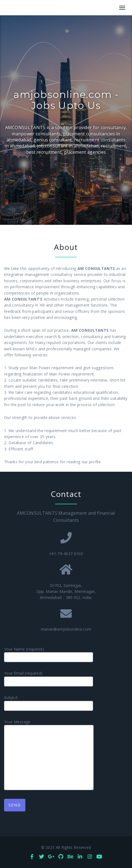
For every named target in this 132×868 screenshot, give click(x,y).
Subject (49, 703)
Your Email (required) (49, 678)
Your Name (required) (49, 654)
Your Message (49, 755)
